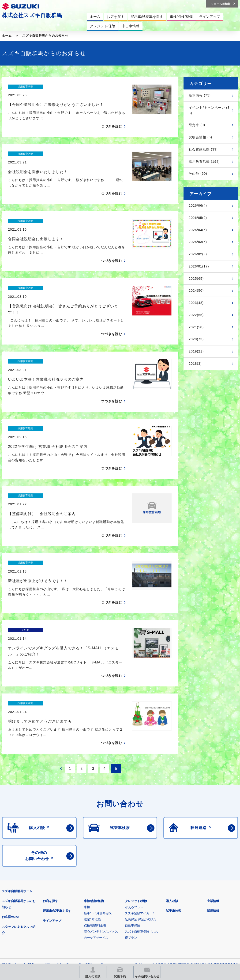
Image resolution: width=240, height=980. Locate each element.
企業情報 (213, 819)
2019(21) (196, 351)
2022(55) (196, 315)
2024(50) (196, 291)
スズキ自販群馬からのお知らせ (45, 36)
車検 (87, 825)
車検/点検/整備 (94, 819)
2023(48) (196, 303)
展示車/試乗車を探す (57, 829)
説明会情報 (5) (200, 137)
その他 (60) (198, 174)
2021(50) (196, 327)
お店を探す (51, 819)
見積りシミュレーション (85, 905)
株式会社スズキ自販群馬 (32, 15)
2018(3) (195, 364)
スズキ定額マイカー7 (139, 831)
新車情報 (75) (200, 95)
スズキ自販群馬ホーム (17, 809)
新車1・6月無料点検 (98, 831)
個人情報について (91, 882)
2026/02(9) (198, 254)
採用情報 (213, 829)
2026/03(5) (198, 242)
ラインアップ (52, 839)
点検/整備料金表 (95, 843)
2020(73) (196, 339)
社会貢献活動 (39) (203, 149)
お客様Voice (10, 835)
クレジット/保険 (136, 819)
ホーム (7, 36)
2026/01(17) (199, 266)
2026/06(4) (198, 205)
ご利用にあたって (56, 882)
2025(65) (196, 279)
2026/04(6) (198, 230)
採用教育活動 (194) (204, 162)
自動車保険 (133, 843)
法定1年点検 (92, 837)
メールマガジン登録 (143, 905)
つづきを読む (112, 118)
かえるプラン (134, 825)
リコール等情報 (201, 905)
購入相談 (172, 819)
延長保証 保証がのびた (141, 837)
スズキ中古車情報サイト (26, 929)
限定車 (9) (197, 125)
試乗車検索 (174, 829)
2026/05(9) (198, 218)
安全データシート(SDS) (18, 882)
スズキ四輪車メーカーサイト (26, 905)
